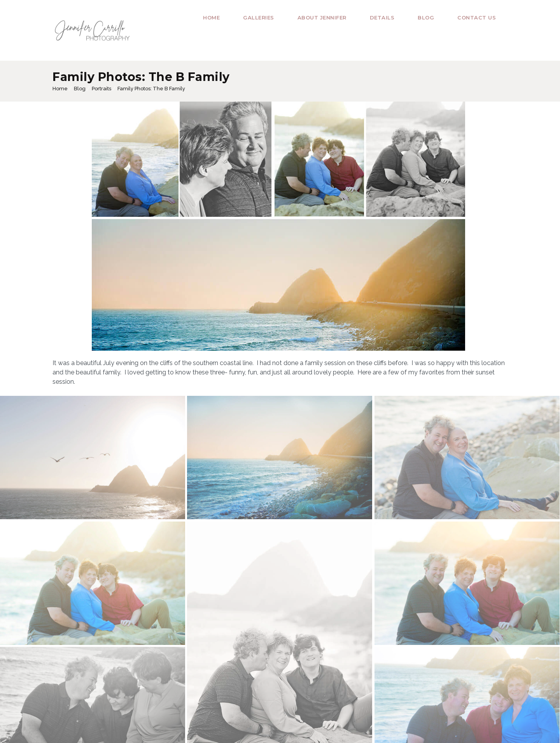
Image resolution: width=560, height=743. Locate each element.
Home (211, 18)
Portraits (101, 89)
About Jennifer (322, 18)
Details (382, 18)
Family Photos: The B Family (151, 89)
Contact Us (477, 18)
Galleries (259, 18)
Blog (426, 18)
